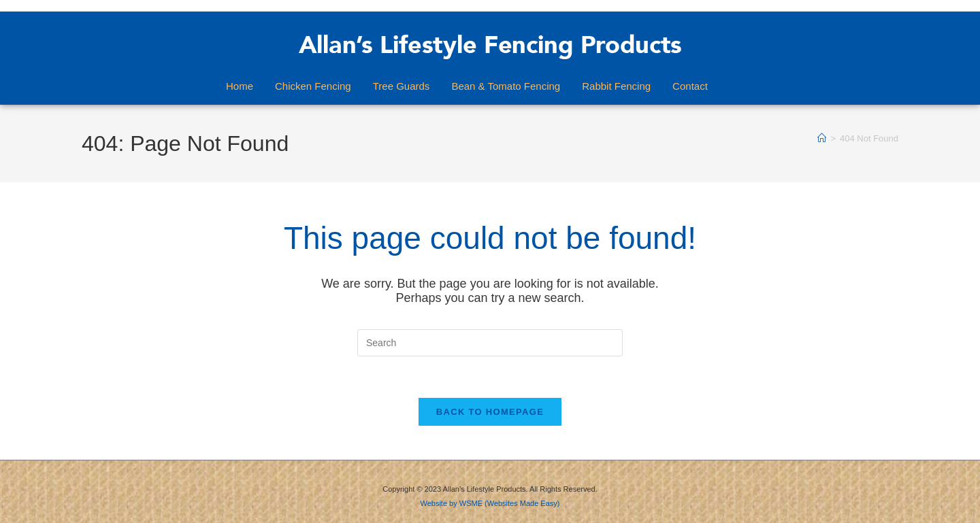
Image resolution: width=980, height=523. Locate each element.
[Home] (822, 138)
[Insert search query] (490, 343)
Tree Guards (402, 86)
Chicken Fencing (313, 86)
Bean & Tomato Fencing (506, 86)
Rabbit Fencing (616, 86)
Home (240, 86)
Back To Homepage (490, 412)
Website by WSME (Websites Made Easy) (490, 503)
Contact (690, 86)
